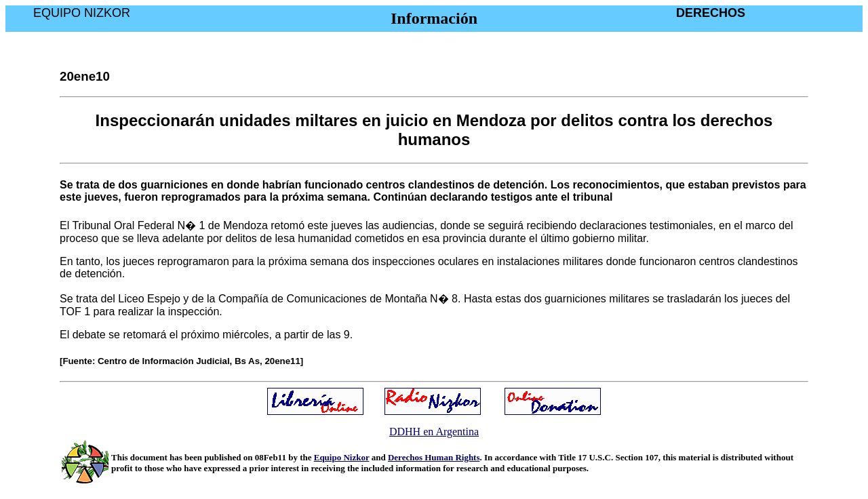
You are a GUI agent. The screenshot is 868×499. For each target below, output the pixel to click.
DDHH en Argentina (434, 432)
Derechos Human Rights (434, 457)
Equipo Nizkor (342, 457)
